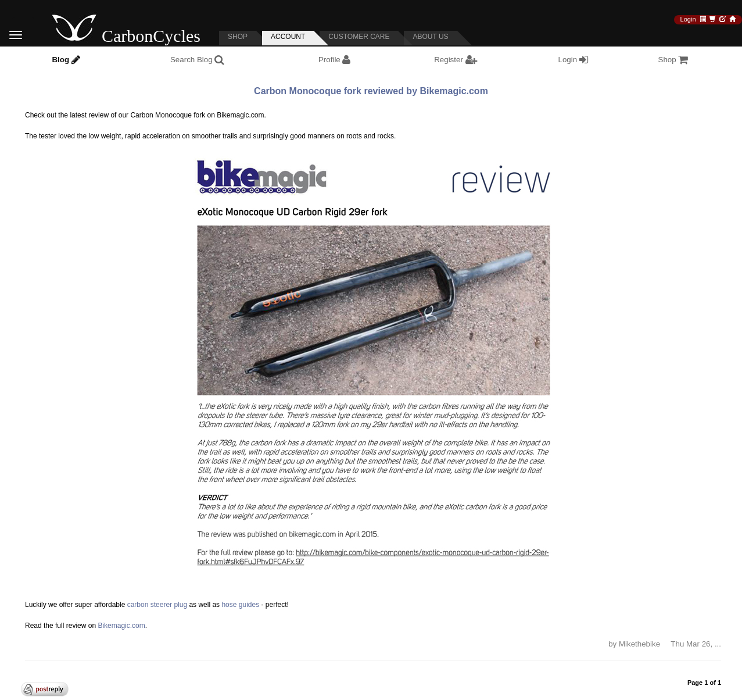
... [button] (718, 644)
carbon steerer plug (157, 605)
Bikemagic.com (121, 626)
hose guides (240, 605)
